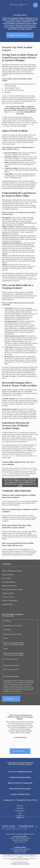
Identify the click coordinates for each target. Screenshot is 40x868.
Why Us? (20, 806)
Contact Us (20, 816)
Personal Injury (20, 811)
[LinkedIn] (20, 821)
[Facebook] (16, 821)
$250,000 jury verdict (9, 456)
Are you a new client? (11, 659)
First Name (7, 621)
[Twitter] (24, 821)
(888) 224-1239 (29, 834)
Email (6, 649)
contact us (5, 474)
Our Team (20, 808)
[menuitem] (20, 571)
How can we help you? (11, 670)
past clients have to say (26, 470)
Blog (20, 813)
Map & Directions (20, 842)
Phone (6, 638)
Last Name (7, 630)
